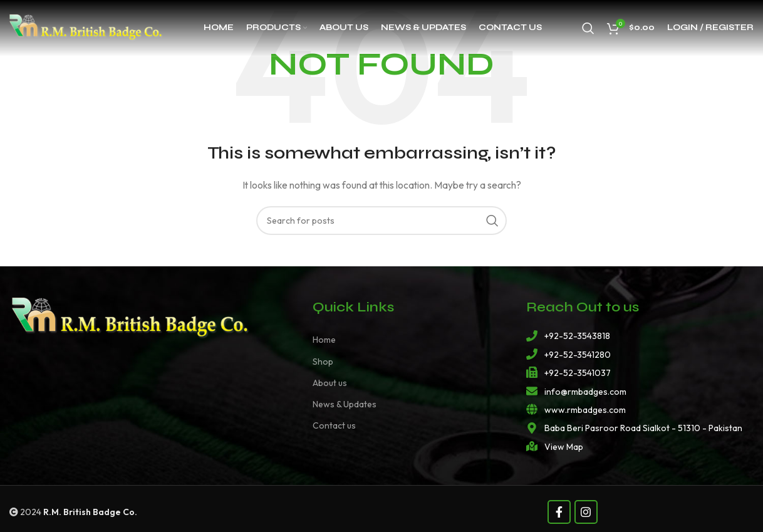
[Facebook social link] (559, 512)
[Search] (588, 28)
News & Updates (345, 404)
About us (330, 383)
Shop (323, 362)
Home (324, 340)
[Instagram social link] (586, 512)
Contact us (334, 425)
